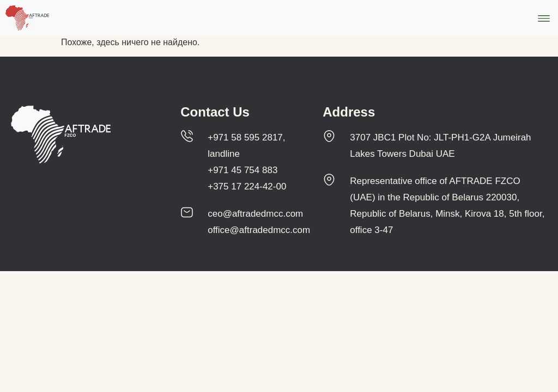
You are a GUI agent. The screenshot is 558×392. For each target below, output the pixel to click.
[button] (544, 18)
